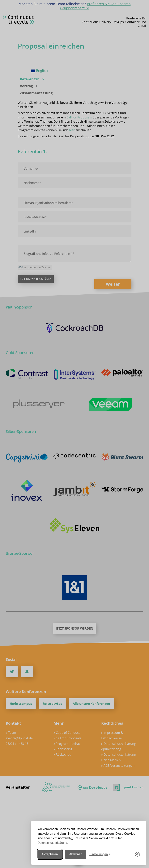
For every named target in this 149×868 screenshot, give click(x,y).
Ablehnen (76, 854)
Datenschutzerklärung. (53, 843)
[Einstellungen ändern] (100, 854)
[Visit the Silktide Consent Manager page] (138, 854)
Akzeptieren (50, 854)
